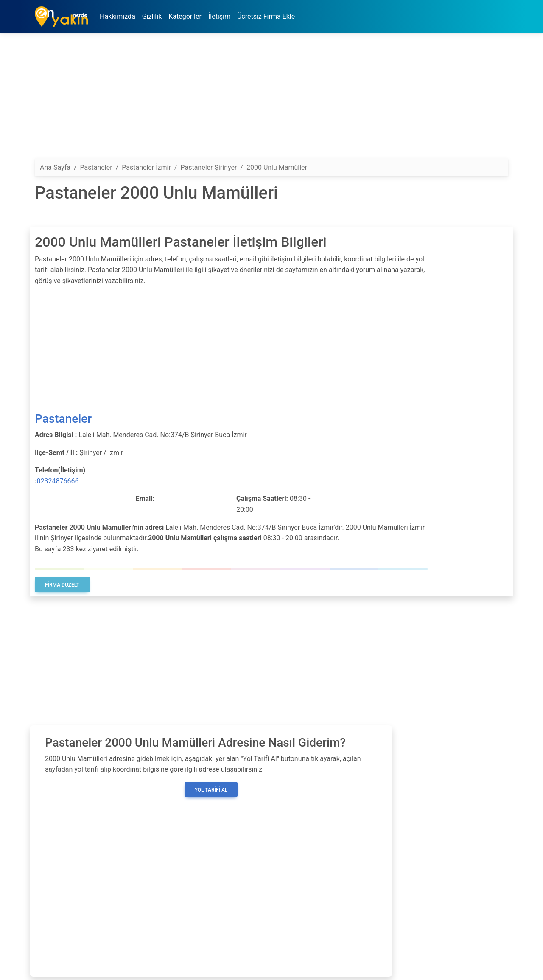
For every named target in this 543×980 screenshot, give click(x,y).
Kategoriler (185, 16)
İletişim (219, 16)
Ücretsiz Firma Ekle (266, 16)
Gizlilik (152, 16)
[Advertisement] (271, 99)
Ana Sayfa (55, 167)
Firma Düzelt (62, 585)
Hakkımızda (118, 16)
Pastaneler (63, 419)
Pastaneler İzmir (146, 167)
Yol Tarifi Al (211, 790)
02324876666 (58, 481)
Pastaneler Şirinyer (209, 167)
